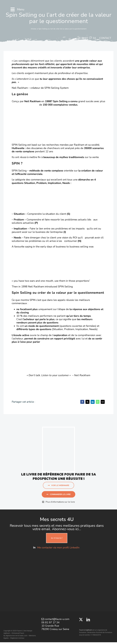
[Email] (103, 402)
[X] (87, 402)
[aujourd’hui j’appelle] (58, 429)
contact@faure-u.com (55, 619)
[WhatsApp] (98, 402)
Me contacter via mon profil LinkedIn (59, 548)
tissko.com (23, 636)
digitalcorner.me (12, 636)
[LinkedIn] (93, 402)
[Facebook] (82, 402)
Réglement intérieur (17, 638)
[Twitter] (81, 620)
